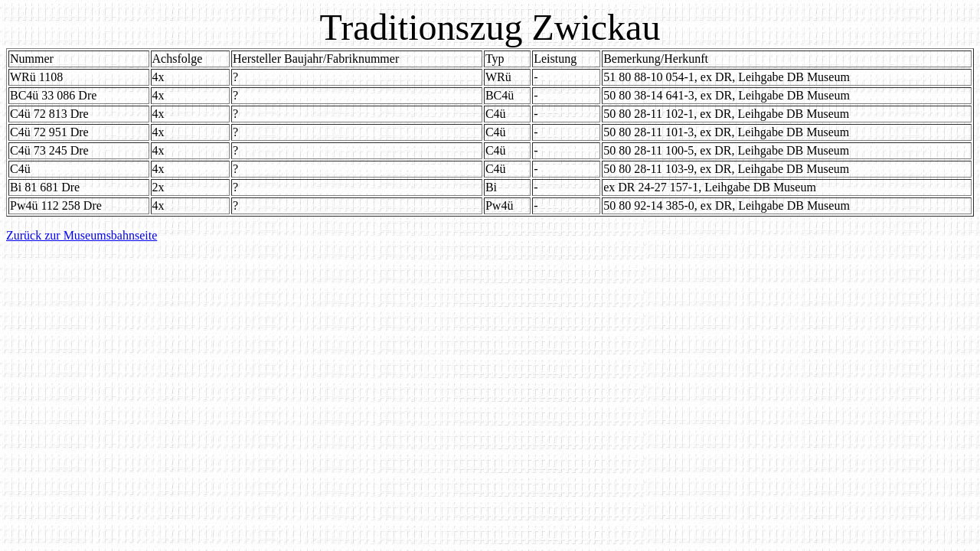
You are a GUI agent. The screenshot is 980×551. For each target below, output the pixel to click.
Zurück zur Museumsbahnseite (82, 235)
